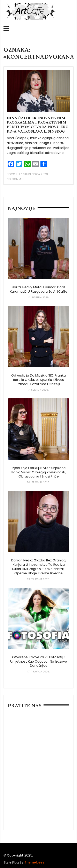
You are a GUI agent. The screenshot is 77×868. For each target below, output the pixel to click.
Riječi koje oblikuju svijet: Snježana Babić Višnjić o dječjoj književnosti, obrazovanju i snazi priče (38, 472)
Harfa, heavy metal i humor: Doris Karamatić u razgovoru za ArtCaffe (38, 289)
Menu (6, 29)
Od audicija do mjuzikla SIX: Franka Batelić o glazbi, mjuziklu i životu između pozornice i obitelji (38, 380)
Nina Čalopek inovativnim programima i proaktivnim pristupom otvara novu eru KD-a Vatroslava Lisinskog (38, 125)
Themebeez (34, 862)
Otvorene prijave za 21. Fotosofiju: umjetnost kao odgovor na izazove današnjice (38, 661)
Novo (11, 174)
